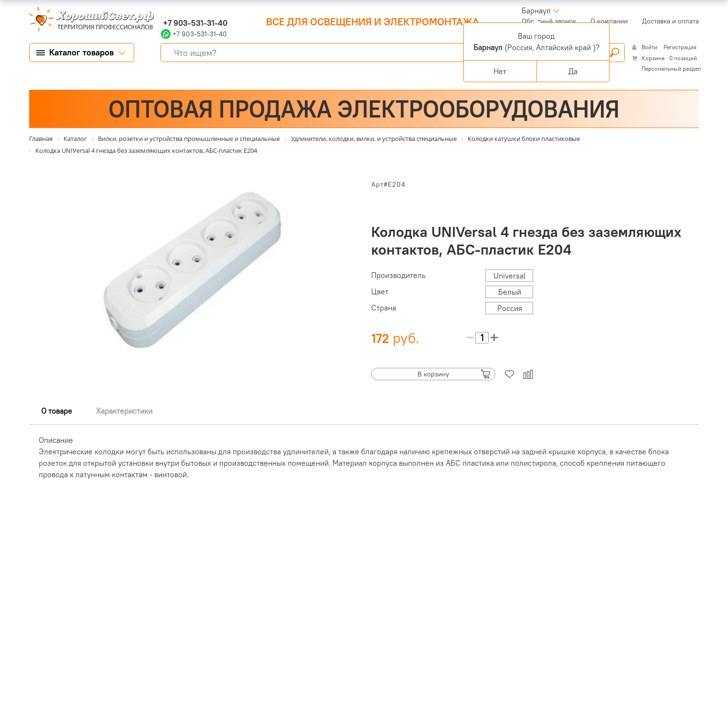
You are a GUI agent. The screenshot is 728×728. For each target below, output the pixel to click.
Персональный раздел (671, 69)
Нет (500, 71)
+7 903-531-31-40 (194, 23)
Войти (650, 47)
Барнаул (536, 11)
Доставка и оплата (670, 21)
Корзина (653, 58)
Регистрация (680, 47)
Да (573, 71)
